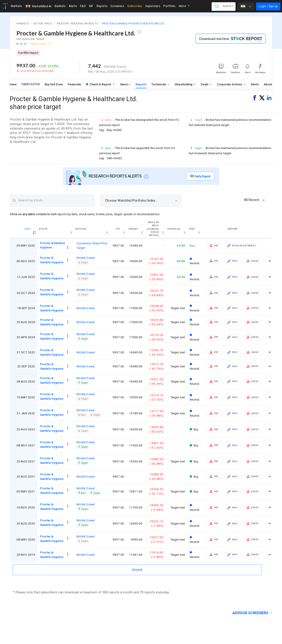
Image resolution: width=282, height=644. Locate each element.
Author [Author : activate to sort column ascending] (81, 229)
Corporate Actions (230, 84)
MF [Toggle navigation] (91, 6)
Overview (10, 84)
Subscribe (135, 6)
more (137, 570)
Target (83, 262)
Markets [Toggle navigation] (16, 6)
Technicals (159, 84)
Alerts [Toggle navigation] (73, 6)
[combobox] (141, 201)
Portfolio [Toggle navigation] (169, 6)
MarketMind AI (38, 6)
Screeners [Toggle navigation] (117, 6)
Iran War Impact (28, 53)
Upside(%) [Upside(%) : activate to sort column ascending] (174, 229)
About (268, 84)
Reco (82, 415)
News (124, 84)
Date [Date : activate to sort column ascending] (28, 229)
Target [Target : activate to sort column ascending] (133, 229)
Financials (74, 84)
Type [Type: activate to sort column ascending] (192, 229)
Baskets (60, 6)
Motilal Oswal (86, 258)
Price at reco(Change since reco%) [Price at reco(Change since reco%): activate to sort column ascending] (153, 229)
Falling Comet (38, 44)
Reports (141, 84)
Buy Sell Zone (54, 84)
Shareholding (184, 84)
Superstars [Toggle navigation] (153, 6)
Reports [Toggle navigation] (102, 6)
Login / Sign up (268, 6)
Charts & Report (98, 84)
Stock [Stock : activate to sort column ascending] (43, 229)
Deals (205, 84)
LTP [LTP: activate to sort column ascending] (118, 229)
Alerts (255, 84)
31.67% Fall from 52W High (37, 71)
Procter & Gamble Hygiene (52, 260)
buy (192, 245)
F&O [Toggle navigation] (83, 6)
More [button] (184, 6)
